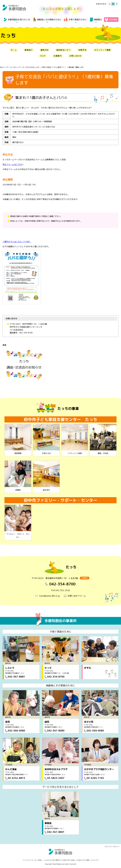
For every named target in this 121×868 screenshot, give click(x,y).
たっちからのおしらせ (31, 67)
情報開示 (98, 20)
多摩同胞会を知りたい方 (19, 20)
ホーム (14, 50)
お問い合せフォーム (77, 596)
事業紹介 (29, 50)
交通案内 (57, 56)
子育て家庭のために (78, 20)
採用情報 (113, 20)
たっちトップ (15, 67)
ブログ (43, 56)
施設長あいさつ (63, 50)
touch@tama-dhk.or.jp (49, 596)
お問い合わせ (75, 56)
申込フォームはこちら (13, 164)
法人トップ (4, 67)
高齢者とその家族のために (49, 20)
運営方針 (44, 50)
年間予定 (82, 50)
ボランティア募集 (102, 50)
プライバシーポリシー (112, 847)
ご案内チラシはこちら (17, 242)
